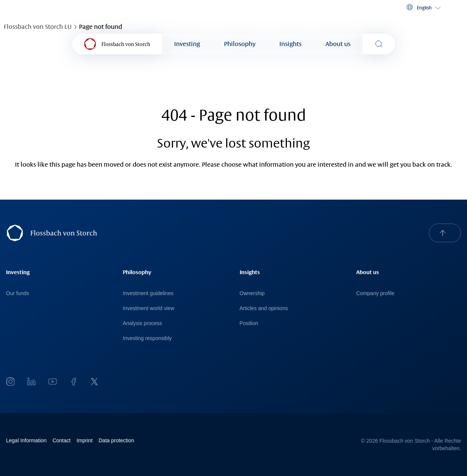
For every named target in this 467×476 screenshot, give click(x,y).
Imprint (84, 440)
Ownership (252, 293)
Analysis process (142, 323)
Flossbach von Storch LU (38, 27)
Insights (290, 44)
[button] (423, 7)
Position (249, 323)
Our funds (17, 293)
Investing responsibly (147, 338)
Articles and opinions (264, 308)
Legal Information (26, 440)
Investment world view (149, 308)
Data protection (116, 440)
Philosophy (240, 44)
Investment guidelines (148, 293)
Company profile (375, 293)
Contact (61, 440)
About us (338, 44)
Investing (187, 44)
